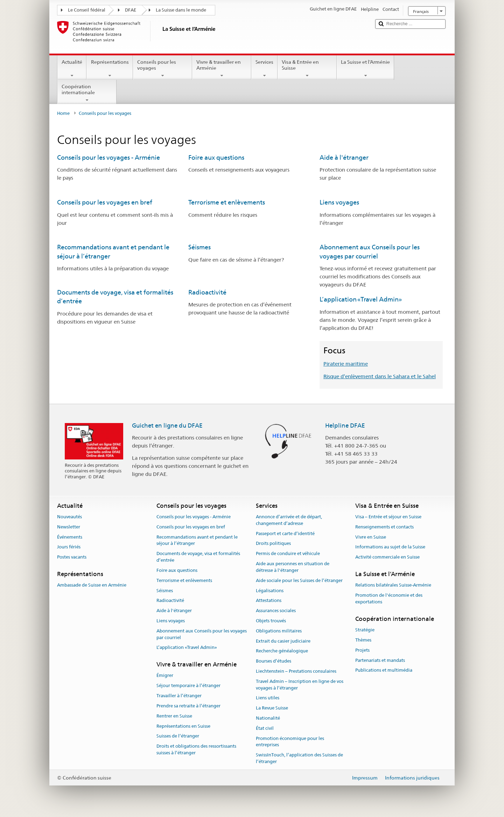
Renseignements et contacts (384, 527)
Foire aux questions (216, 157)
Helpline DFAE (345, 425)
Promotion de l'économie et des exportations (389, 598)
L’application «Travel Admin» (361, 299)
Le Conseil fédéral (87, 10)
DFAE (131, 10)
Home (63, 113)
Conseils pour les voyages (163, 69)
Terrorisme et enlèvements (227, 202)
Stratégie (365, 630)
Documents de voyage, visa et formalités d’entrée (198, 557)
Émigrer (165, 676)
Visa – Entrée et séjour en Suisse (388, 517)
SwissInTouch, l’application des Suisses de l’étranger (299, 759)
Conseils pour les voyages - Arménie (108, 157)
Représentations (110, 69)
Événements (70, 537)
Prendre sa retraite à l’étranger (188, 706)
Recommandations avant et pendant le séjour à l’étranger (197, 540)
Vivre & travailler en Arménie (222, 69)
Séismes (199, 247)
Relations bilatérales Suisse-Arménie (393, 585)
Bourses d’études (274, 661)
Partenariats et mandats (380, 660)
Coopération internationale (87, 93)
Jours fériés (69, 547)
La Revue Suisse (272, 708)
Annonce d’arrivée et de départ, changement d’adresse (289, 520)
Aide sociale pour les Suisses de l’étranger (299, 580)
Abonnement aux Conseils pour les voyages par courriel (202, 634)
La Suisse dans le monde (181, 10)
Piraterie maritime (346, 364)
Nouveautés (69, 517)
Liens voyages (339, 202)
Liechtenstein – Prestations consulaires (296, 671)
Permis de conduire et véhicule (288, 554)
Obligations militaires (279, 631)
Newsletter (69, 527)
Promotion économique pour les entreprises (290, 742)
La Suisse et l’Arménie (365, 69)
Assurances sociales (276, 611)
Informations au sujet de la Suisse (390, 547)
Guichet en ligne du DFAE (167, 425)
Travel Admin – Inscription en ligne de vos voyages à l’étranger (300, 685)
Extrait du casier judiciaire (283, 641)
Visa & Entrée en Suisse (307, 69)
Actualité (72, 69)
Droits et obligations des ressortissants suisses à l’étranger (196, 749)
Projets (362, 650)
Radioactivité (207, 292)
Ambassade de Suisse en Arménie (92, 585)
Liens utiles (268, 698)
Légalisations (270, 591)
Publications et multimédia (384, 670)
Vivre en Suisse (371, 537)
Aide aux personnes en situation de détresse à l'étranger (293, 567)
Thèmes (363, 640)
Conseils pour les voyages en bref (105, 202)
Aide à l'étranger (344, 157)
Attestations (269, 601)
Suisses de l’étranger (178, 736)
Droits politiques (273, 544)
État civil (265, 728)
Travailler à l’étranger (179, 696)
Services (264, 69)
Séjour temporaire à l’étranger (188, 686)
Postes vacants (72, 557)
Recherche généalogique (282, 651)
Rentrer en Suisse (174, 716)
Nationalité (268, 718)
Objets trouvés (271, 621)
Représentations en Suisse (183, 726)
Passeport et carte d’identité (285, 534)
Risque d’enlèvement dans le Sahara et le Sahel (380, 376)
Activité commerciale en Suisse (387, 557)
